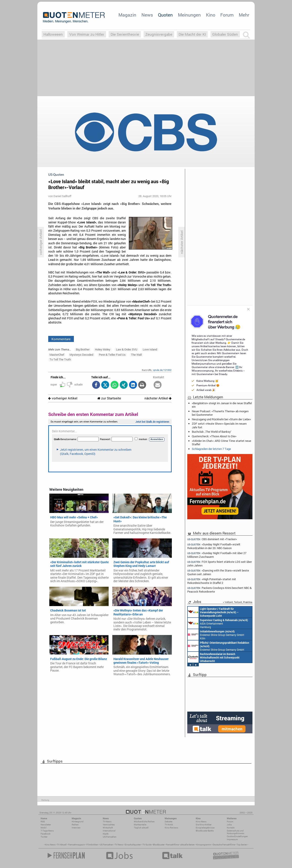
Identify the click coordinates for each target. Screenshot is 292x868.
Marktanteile (140, 825)
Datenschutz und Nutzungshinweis (236, 832)
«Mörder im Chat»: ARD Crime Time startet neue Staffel (221, 442)
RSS (43, 822)
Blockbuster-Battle (205, 831)
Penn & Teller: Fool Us (112, 355)
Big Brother (83, 349)
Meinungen (189, 15)
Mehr (244, 15)
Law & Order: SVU (127, 349)
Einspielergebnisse (205, 828)
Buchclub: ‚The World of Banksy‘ (212, 432)
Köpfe (106, 834)
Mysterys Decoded (81, 355)
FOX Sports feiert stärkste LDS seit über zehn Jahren (220, 564)
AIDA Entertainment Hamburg (218, 623)
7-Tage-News (47, 831)
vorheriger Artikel (63, 398)
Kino (211, 15)
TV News (119, 845)
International (109, 831)
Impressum (232, 839)
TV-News (107, 822)
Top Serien (242, 845)
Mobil (44, 828)
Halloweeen (53, 34)
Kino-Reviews (171, 828)
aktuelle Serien (187, 845)
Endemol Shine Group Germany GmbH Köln (216, 635)
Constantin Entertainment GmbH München (214, 657)
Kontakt (231, 828)
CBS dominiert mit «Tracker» (212, 539)
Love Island (150, 349)
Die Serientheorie (125, 34)
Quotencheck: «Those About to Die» (214, 436)
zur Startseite (109, 398)
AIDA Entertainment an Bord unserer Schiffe (213, 612)
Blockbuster (159, 845)
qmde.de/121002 (162, 370)
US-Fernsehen (110, 837)
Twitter (44, 837)
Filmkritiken (92, 845)
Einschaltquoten (133, 845)
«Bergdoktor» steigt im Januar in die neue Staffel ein (222, 405)
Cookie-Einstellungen (237, 836)
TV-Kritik (169, 825)
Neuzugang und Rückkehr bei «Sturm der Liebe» (221, 419)
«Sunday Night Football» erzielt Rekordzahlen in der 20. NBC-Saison (214, 546)
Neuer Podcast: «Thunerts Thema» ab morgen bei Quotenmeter (220, 413)
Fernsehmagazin (77, 845)
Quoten (165, 15)
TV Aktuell (62, 845)
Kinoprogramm (204, 845)
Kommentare (61, 339)
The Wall (136, 355)
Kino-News (201, 822)
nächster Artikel (158, 398)
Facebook (46, 834)
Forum (227, 15)
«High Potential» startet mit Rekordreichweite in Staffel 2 (212, 581)
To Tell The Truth (60, 359)
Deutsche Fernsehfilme (224, 845)
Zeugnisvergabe (159, 34)
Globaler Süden (225, 34)
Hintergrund (78, 822)
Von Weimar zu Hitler (87, 34)
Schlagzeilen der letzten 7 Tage (211, 449)
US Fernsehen (106, 845)
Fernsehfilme (172, 845)
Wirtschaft (108, 828)
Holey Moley (103, 349)
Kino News (50, 845)
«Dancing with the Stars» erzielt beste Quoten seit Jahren (218, 572)
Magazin (127, 15)
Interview (76, 828)
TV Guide (147, 845)
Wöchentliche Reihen (144, 822)
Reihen (75, 825)
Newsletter (46, 825)
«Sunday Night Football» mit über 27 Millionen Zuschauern (217, 555)
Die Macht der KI (192, 34)
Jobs (229, 825)
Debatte (168, 822)
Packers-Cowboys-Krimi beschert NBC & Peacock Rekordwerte (219, 590)
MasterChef (57, 355)
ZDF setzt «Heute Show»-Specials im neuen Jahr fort (219, 425)
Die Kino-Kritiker (204, 825)
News (147, 15)
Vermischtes (109, 825)
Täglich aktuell (141, 828)
